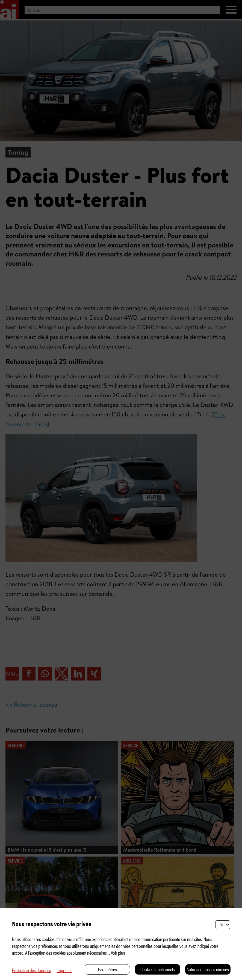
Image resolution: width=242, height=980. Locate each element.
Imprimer (64, 970)
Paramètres (107, 969)
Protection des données (32, 970)
